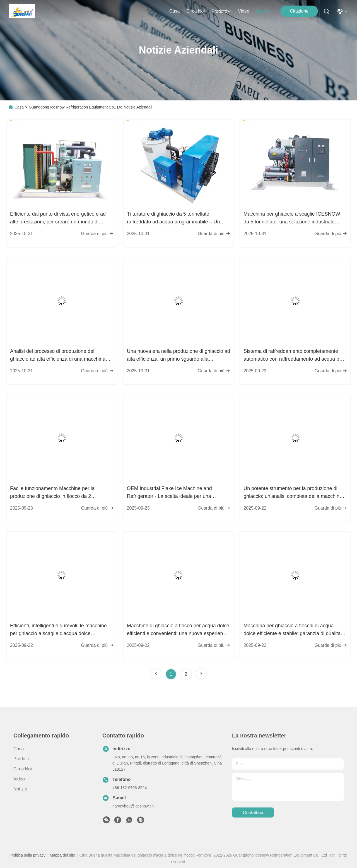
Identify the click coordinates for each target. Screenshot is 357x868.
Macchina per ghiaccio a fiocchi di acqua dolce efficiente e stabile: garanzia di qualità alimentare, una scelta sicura (292, 630)
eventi (264, 11)
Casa (174, 11)
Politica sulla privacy (28, 855)
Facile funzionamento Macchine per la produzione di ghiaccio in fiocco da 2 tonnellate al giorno (52, 493)
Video (244, 11)
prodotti (221, 11)
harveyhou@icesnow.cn (133, 806)
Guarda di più (97, 234)
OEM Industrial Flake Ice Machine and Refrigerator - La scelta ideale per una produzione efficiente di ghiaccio (169, 493)
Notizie (20, 789)
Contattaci (253, 813)
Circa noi (196, 11)
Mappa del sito (62, 855)
